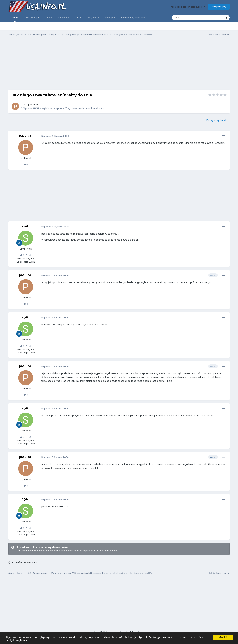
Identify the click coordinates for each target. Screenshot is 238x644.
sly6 (25, 226)
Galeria (49, 18)
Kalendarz (64, 18)
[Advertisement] (119, 64)
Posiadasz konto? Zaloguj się (188, 7)
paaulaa (33, 104)
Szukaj (78, 18)
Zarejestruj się (219, 7)
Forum (15, 19)
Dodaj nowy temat (216, 120)
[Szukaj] (189, 18)
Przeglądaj (110, 18)
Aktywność (93, 18)
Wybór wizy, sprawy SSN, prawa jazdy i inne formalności (73, 108)
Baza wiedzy (32, 18)
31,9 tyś (26, 255)
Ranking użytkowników (133, 18)
